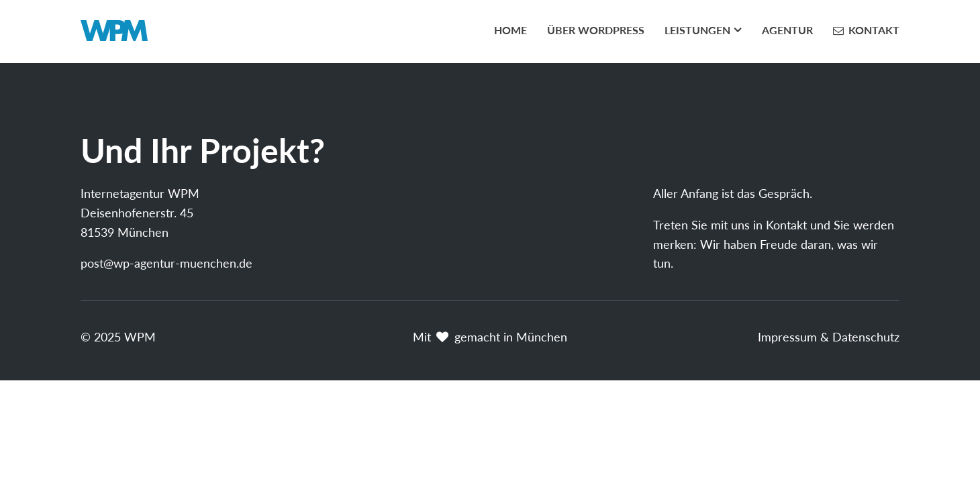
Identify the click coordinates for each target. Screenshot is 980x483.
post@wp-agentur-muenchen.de (166, 263)
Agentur (787, 30)
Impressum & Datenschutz (829, 337)
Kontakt (874, 30)
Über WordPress (596, 30)
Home (510, 30)
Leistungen (697, 30)
